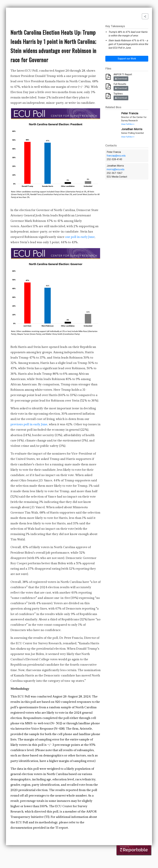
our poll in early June (80, 237)
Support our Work (127, 59)
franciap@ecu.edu (116, 156)
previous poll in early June (29, 424)
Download (121, 79)
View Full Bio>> (128, 124)
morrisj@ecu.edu (116, 169)
